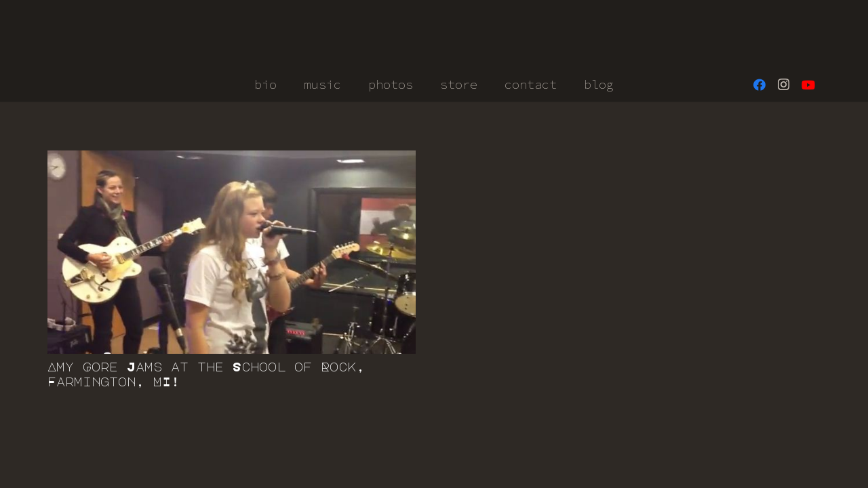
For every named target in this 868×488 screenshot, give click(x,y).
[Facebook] (759, 85)
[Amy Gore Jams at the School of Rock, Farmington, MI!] (232, 252)
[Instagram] (784, 85)
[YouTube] (808, 85)
